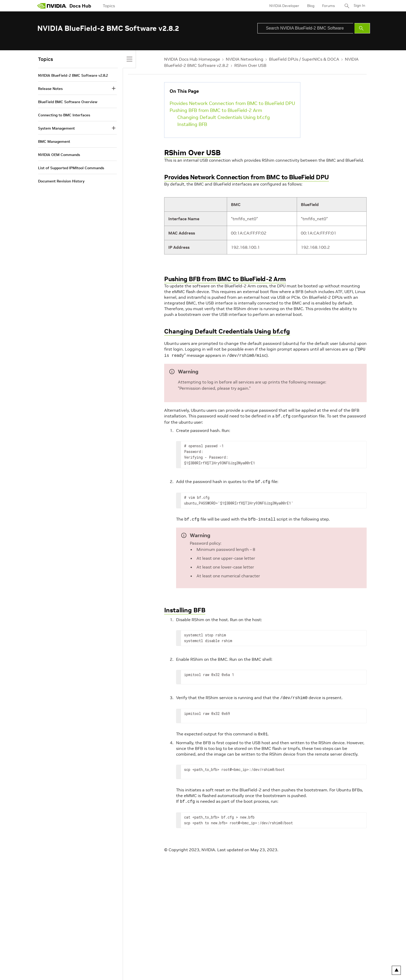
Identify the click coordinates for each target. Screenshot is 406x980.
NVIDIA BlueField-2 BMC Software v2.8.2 (73, 75)
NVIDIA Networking (245, 59)
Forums (328, 6)
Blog (310, 6)
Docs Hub (80, 6)
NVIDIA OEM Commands (59, 155)
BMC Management (54, 141)
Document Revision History (61, 181)
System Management (56, 128)
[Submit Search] (362, 28)
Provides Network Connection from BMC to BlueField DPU (232, 103)
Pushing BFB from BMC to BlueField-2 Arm (216, 110)
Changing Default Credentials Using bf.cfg (224, 117)
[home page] (52, 6)
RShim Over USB (250, 65)
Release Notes (50, 89)
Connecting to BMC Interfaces (64, 115)
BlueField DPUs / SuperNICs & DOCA (304, 59)
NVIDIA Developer (284, 6)
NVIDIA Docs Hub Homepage (192, 59)
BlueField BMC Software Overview (68, 102)
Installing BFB (192, 124)
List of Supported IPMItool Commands (71, 168)
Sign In (359, 6)
